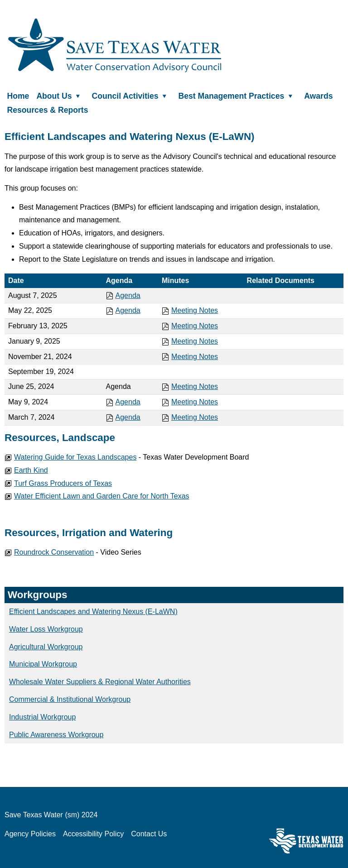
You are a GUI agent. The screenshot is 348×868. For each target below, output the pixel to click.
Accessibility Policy (93, 834)
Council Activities (132, 96)
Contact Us (149, 834)
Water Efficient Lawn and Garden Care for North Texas (97, 496)
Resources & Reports (48, 110)
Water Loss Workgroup (46, 629)
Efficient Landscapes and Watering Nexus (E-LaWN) (93, 611)
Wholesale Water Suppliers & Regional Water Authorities (100, 682)
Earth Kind (26, 470)
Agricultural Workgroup (46, 647)
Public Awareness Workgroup (56, 735)
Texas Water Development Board (306, 841)
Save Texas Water (115, 45)
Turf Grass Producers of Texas (58, 483)
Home (18, 96)
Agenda (123, 295)
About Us (60, 96)
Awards (318, 96)
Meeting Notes (190, 310)
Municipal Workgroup (43, 664)
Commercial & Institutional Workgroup (70, 699)
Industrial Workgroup (42, 717)
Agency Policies (30, 834)
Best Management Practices (238, 96)
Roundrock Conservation (49, 552)
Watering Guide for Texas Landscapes (70, 457)
